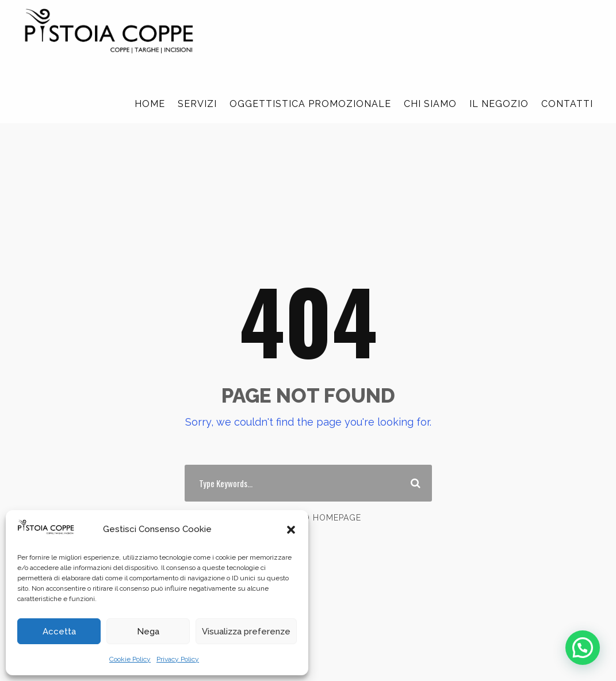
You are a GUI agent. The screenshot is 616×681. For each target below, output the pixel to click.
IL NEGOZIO (499, 104)
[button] (291, 530)
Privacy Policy (178, 659)
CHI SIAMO (430, 104)
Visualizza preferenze (246, 632)
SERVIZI (197, 104)
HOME (150, 104)
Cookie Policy (130, 659)
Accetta (59, 632)
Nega (148, 632)
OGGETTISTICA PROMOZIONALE (310, 104)
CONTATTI (567, 104)
